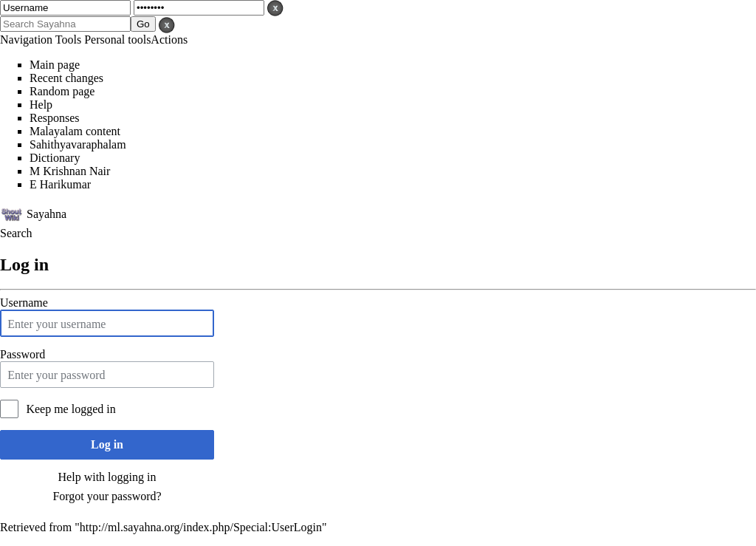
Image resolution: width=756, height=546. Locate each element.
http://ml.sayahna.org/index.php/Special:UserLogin (201, 527)
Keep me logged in (71, 409)
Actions (169, 40)
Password (23, 354)
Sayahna (47, 213)
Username (24, 303)
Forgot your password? (107, 496)
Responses (55, 118)
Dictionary (55, 158)
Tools (68, 40)
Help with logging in (107, 477)
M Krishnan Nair (70, 171)
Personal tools (117, 40)
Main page (55, 65)
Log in (107, 444)
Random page (62, 91)
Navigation (26, 40)
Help (41, 105)
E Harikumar (60, 184)
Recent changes (66, 78)
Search (16, 233)
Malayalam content (75, 131)
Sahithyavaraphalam (78, 144)
